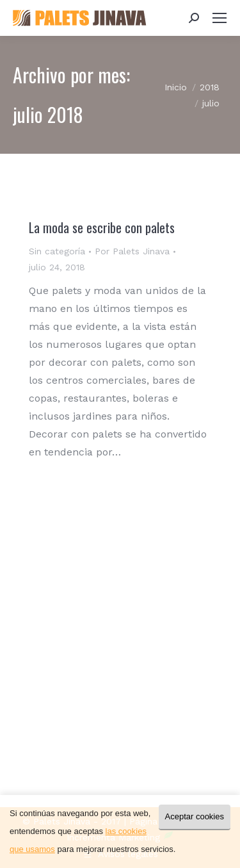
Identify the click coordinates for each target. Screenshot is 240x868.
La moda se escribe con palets (102, 227)
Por (132, 251)
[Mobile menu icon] (220, 18)
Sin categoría (57, 251)
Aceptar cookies (195, 816)
